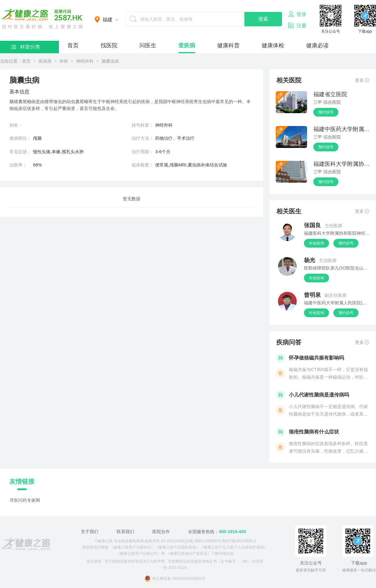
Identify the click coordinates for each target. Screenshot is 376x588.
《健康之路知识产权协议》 (189, 554)
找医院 (109, 45)
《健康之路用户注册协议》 (132, 547)
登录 (297, 14)
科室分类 (26, 47)
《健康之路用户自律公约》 (138, 554)
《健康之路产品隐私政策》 (177, 547)
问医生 (148, 45)
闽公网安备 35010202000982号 (175, 579)
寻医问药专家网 (25, 500)
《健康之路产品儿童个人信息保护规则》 (234, 547)
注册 (297, 25)
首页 (73, 45)
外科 (64, 61)
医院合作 (161, 532)
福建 (107, 20)
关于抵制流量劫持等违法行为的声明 (135, 561)
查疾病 (187, 45)
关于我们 (90, 532)
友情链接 (22, 481)
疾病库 (45, 61)
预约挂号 (326, 112)
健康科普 (228, 45)
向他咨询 (316, 243)
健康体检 (273, 45)
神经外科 (85, 61)
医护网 (42, 19)
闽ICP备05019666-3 (239, 541)
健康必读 (317, 45)
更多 (362, 80)
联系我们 (125, 532)
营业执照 (94, 561)
